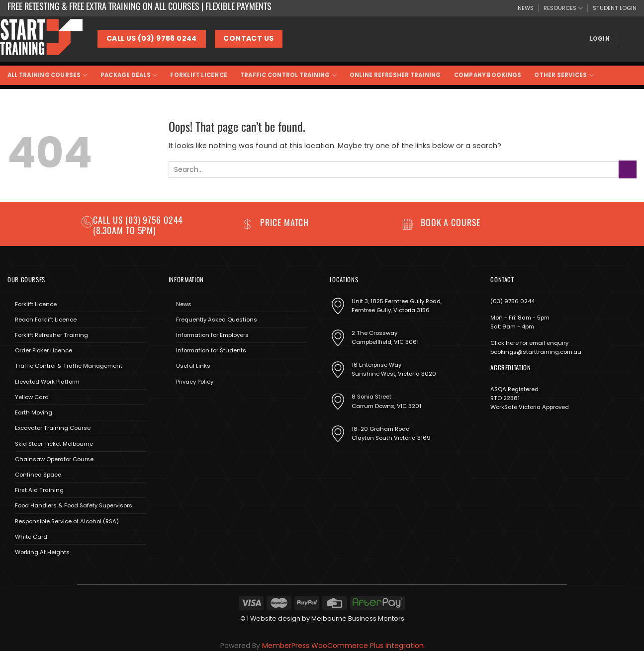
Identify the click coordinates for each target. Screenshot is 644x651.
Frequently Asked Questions (217, 320)
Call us (109, 220)
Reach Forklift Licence (46, 320)
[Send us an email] (204, 405)
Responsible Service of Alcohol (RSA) (67, 521)
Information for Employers (212, 335)
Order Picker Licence (44, 350)
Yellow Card (32, 397)
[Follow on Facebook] (176, 405)
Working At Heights (42, 552)
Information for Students (211, 350)
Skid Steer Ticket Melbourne (54, 444)
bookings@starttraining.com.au (536, 352)
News (184, 304)
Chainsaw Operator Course (54, 459)
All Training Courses (47, 75)
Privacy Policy (195, 382)
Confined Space (38, 475)
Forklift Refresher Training (51, 335)
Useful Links (193, 366)
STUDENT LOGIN (615, 8)
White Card (31, 537)
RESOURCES (563, 8)
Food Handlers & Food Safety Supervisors (74, 505)
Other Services (564, 75)
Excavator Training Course (53, 428)
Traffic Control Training (288, 75)
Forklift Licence (199, 75)
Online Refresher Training (395, 75)
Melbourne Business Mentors (358, 618)
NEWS (526, 8)
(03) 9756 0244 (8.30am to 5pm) (138, 225)
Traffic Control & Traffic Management (69, 366)
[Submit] (628, 169)
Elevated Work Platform (47, 382)
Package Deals (129, 75)
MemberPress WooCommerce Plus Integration (343, 646)
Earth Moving (34, 412)
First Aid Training (39, 490)
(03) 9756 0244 (512, 301)
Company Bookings (488, 75)
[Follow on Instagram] (190, 405)
